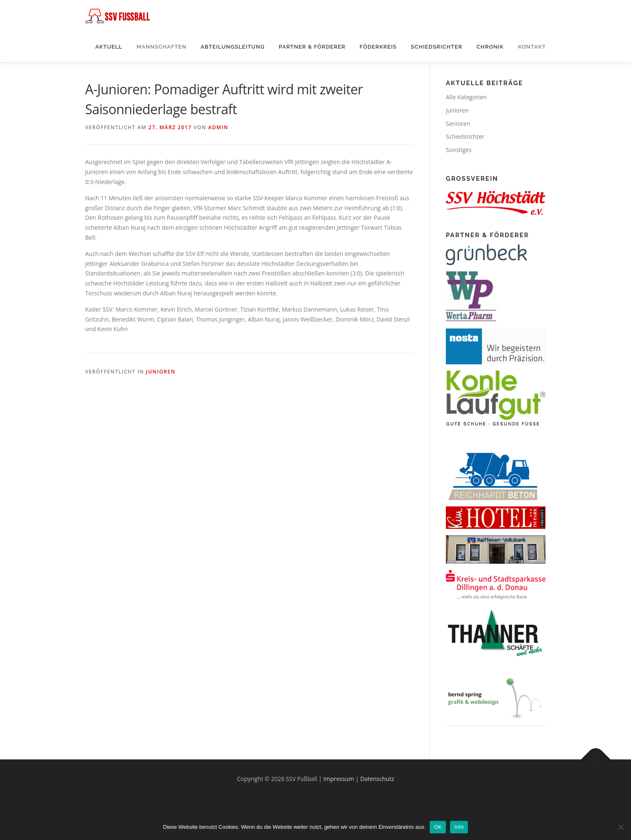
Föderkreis (378, 47)
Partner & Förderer (312, 47)
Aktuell (109, 47)
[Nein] (621, 827)
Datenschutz (377, 779)
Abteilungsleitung (232, 47)
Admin (218, 127)
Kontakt (532, 47)
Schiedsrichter (436, 47)
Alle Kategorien (466, 97)
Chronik (490, 47)
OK (438, 827)
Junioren (161, 372)
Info (459, 827)
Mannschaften (162, 47)
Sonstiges (459, 150)
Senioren (458, 124)
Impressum (339, 779)
